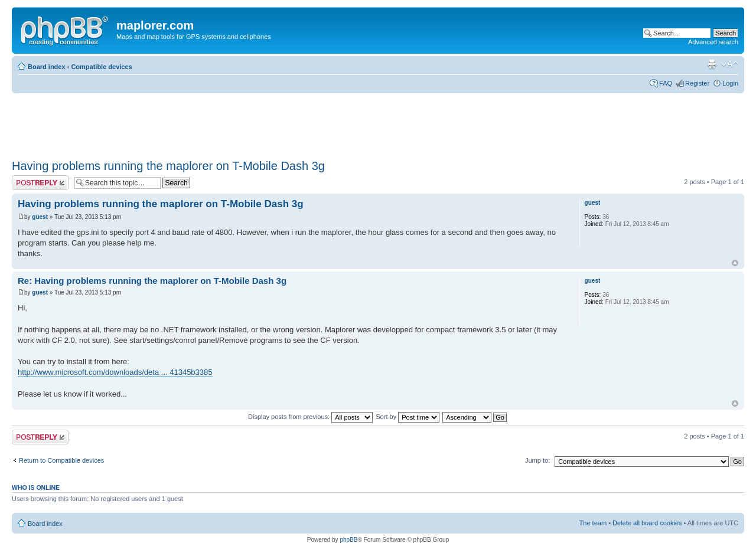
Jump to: (537, 460)
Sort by (408, 417)
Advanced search (713, 42)
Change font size (730, 64)
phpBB (348, 540)
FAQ (666, 83)
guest (40, 217)
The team (593, 523)
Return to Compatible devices (61, 460)
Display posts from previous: (310, 417)
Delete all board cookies (647, 523)
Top (735, 263)
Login (730, 83)
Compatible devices (101, 67)
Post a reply (40, 183)
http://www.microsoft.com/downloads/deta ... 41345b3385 (115, 372)
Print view (712, 64)
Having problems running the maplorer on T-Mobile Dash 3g (168, 166)
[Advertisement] (227, 122)
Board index (47, 67)
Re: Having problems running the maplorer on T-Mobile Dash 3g (152, 281)
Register (697, 83)
